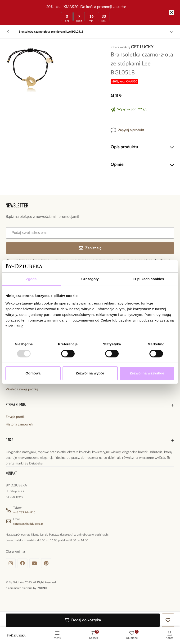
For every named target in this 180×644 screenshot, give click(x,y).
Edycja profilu (16, 417)
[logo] (16, 635)
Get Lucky (142, 47)
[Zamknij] (171, 13)
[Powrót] (8, 32)
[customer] (169, 635)
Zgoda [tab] (31, 279)
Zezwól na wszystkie (147, 373)
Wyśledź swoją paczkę (22, 389)
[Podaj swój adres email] (90, 233)
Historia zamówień (19, 425)
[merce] (42, 588)
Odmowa (33, 373)
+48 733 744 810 (24, 512)
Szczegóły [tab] (90, 279)
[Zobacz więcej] (172, 32)
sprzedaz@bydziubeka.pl (28, 524)
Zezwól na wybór (90, 373)
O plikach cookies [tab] (149, 279)
